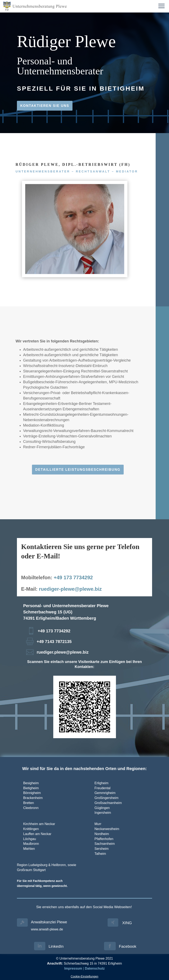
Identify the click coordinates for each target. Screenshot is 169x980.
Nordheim (102, 834)
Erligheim (101, 783)
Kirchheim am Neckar (39, 824)
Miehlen (29, 849)
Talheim (100, 854)
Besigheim (31, 783)
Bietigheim (31, 788)
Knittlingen (31, 829)
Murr (98, 824)
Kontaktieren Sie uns (45, 106)
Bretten (29, 803)
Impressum (73, 968)
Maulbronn (31, 844)
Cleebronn (31, 808)
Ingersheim (103, 813)
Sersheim (102, 849)
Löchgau (30, 839)
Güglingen (102, 808)
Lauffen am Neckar (37, 834)
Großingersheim (106, 798)
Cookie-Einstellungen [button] (84, 976)
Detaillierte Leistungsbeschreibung (78, 470)
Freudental (102, 788)
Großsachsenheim (109, 803)
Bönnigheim (32, 793)
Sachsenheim (105, 844)
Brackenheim (33, 798)
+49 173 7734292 (73, 577)
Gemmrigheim (105, 793)
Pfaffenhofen (104, 839)
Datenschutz (95, 968)
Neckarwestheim (107, 829)
